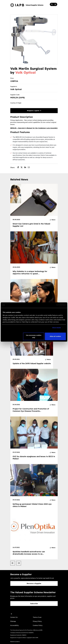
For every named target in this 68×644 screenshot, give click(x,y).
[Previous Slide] (13, 563)
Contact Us (14, 617)
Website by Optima (15, 642)
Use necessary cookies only (34, 336)
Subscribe (34, 604)
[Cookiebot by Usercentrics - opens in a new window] (58, 305)
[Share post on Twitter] (22, 168)
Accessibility (14, 625)
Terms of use (37, 617)
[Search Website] (52, 4)
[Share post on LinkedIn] (26, 168)
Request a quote (34, 111)
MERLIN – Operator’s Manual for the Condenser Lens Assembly (34, 128)
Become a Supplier (34, 583)
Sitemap (13, 621)
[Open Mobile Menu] (55, 4)
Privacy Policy (37, 621)
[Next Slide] (19, 563)
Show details (57, 328)
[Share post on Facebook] (19, 168)
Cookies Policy (38, 625)
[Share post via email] (30, 168)
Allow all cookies (55, 336)
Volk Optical (26, 72)
